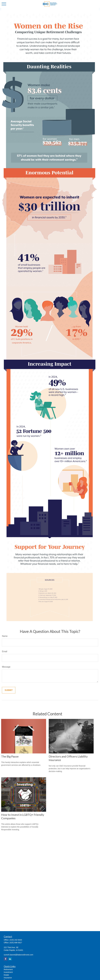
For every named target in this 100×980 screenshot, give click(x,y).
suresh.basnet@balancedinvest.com (18, 955)
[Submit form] (9, 690)
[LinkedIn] (10, 959)
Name (5, 636)
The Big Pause (10, 756)
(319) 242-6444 (16, 940)
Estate (6, 975)
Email (5, 651)
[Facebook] (6, 959)
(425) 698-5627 (16, 943)
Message (6, 667)
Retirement (8, 969)
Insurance (8, 978)
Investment (8, 972)
